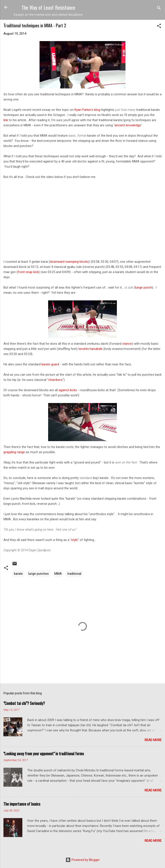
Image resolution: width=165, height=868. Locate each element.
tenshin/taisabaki (90, 349)
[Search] (159, 9)
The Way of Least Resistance (48, 7)
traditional (74, 574)
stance (127, 344)
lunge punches (39, 574)
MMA (58, 574)
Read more (153, 740)
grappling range (14, 452)
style (74, 540)
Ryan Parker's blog (87, 110)
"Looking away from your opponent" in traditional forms (44, 754)
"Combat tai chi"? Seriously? (24, 703)
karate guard (50, 364)
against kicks (68, 390)
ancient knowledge (128, 125)
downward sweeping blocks (69, 262)
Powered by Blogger (83, 860)
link (6, 120)
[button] (159, 27)
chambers (55, 380)
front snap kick (28, 272)
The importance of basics (22, 804)
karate (18, 574)
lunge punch (144, 287)
